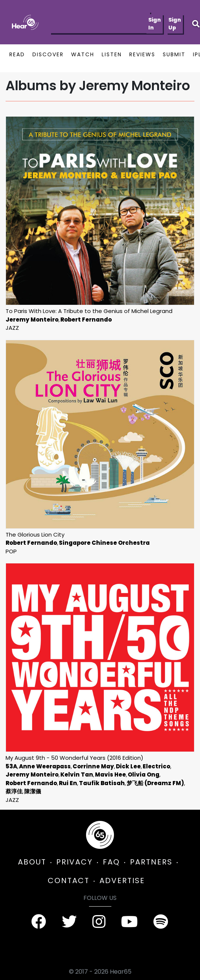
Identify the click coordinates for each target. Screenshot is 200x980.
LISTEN (112, 54)
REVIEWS (142, 54)
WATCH (83, 54)
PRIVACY (74, 862)
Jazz (12, 328)
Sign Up (175, 24)
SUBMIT (174, 54)
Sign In (155, 24)
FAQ (111, 862)
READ (17, 54)
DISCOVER (48, 54)
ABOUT (32, 862)
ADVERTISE (122, 881)
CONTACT (69, 881)
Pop (11, 551)
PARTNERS (151, 862)
